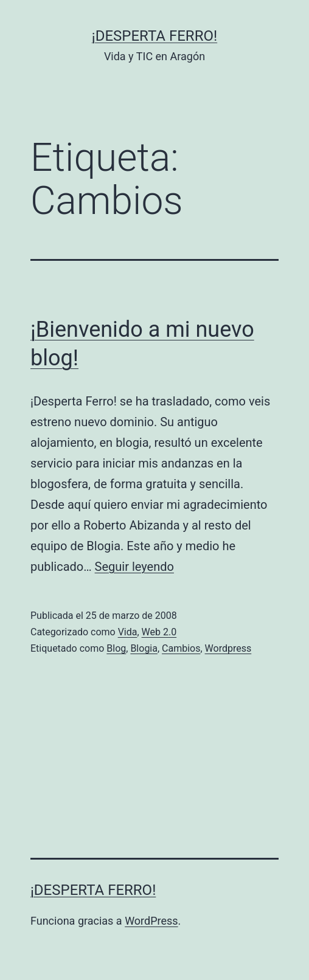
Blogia (144, 648)
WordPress (151, 921)
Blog (116, 648)
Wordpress (228, 648)
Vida (128, 632)
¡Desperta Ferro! (154, 36)
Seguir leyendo (134, 567)
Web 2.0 (159, 632)
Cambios (181, 648)
